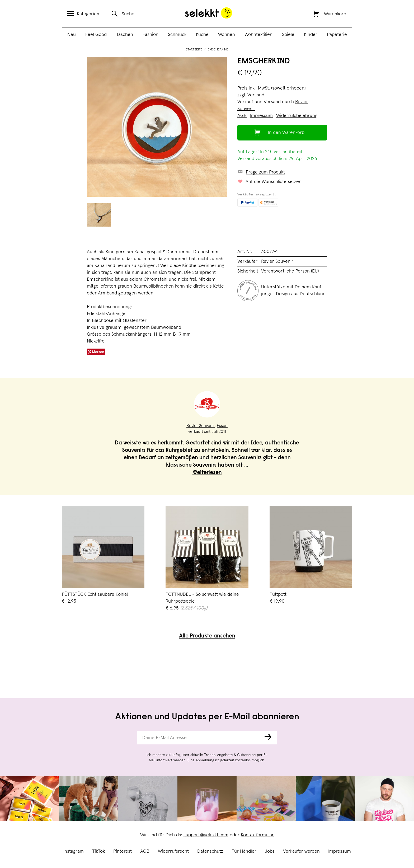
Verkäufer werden (301, 851)
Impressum (340, 851)
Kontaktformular (257, 835)
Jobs (270, 851)
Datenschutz (210, 851)
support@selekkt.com (206, 835)
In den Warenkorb (286, 133)
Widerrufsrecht (173, 851)
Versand (256, 95)
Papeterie (337, 35)
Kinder (311, 35)
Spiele (288, 35)
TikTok (98, 851)
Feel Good (96, 35)
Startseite (194, 50)
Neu (72, 35)
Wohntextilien (258, 35)
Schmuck (177, 35)
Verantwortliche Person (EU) (290, 271)
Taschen (125, 35)
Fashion (150, 35)
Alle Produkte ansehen (207, 636)
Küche (202, 35)
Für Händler (244, 851)
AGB (145, 851)
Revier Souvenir (277, 261)
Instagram (74, 851)
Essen (222, 426)
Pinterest (123, 851)
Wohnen (227, 35)
